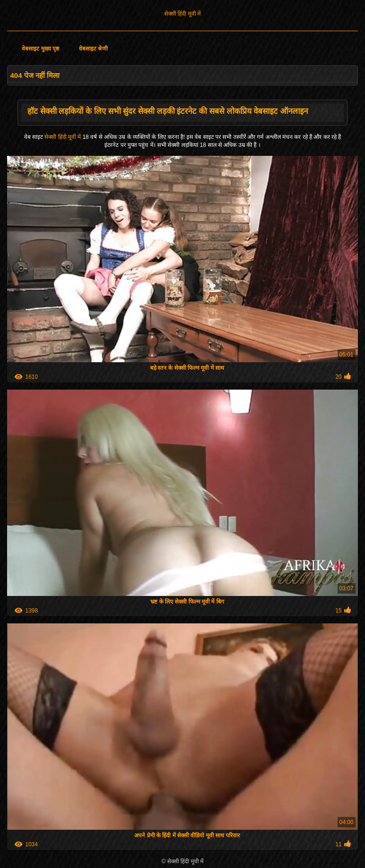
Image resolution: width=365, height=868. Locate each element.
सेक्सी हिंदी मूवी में (182, 14)
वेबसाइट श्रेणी (93, 49)
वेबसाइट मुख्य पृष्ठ (40, 49)
